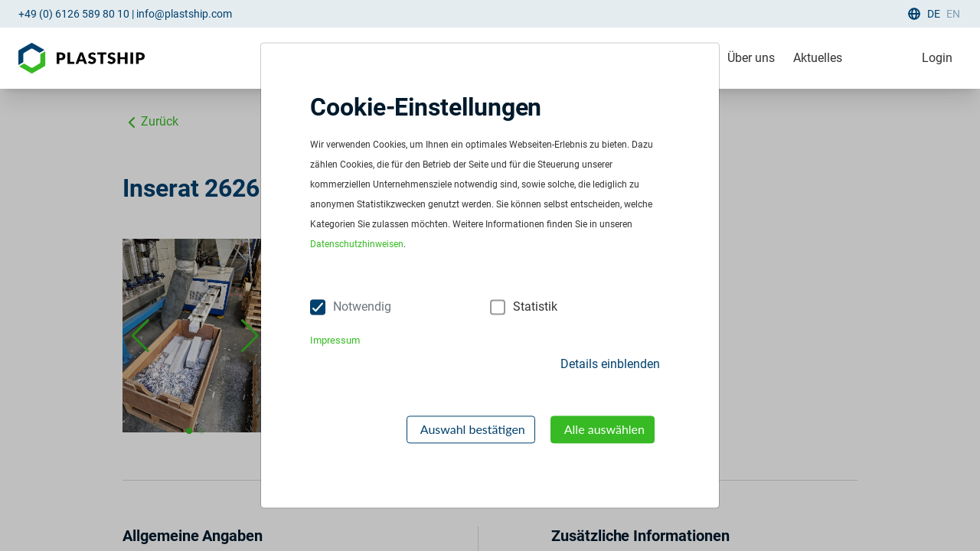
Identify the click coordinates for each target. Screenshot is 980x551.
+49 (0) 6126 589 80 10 (74, 14)
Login (937, 58)
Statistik (535, 307)
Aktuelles (818, 58)
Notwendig (362, 307)
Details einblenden (610, 364)
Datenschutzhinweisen (357, 245)
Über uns (751, 58)
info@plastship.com (184, 14)
